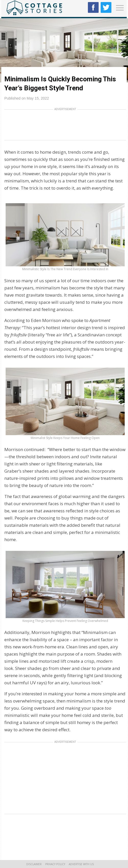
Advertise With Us (81, 864)
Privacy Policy (55, 864)
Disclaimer (34, 864)
